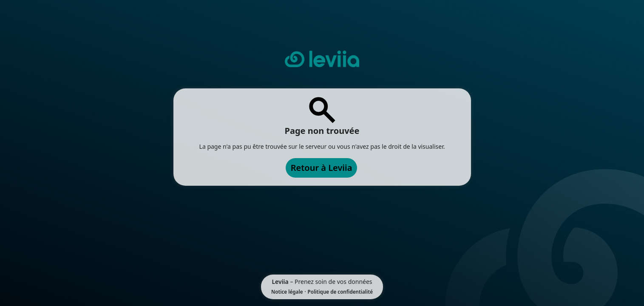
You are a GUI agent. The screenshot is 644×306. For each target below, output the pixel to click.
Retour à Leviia (322, 168)
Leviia (280, 282)
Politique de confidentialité (340, 292)
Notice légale (287, 292)
